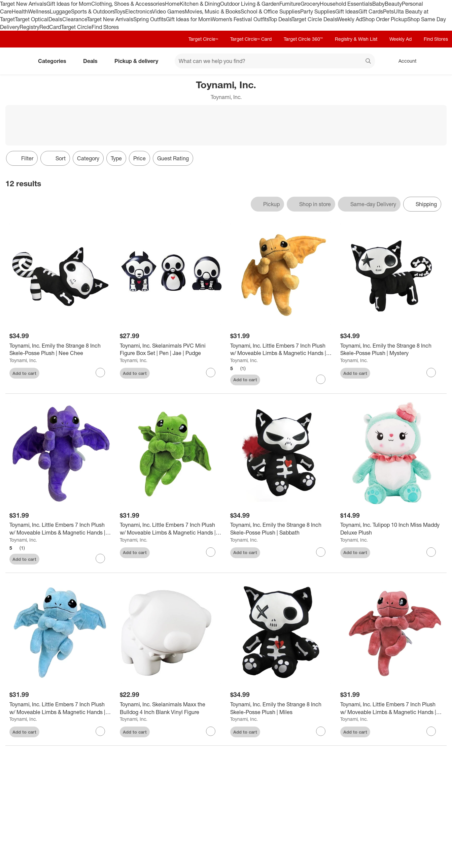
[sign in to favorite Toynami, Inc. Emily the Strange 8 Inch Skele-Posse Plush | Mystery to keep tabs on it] (431, 373)
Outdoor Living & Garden (250, 4)
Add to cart (24, 373)
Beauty (393, 4)
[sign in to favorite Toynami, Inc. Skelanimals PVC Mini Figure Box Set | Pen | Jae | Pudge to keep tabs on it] (211, 373)
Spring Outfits (150, 19)
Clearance (75, 19)
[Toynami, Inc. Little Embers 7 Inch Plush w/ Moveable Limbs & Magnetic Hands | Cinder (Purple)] (61, 529)
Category (88, 158)
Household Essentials (346, 4)
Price (140, 158)
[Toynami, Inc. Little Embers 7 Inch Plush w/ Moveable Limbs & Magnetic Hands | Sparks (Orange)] (281, 350)
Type (116, 158)
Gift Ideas (347, 11)
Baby (378, 4)
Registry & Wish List (356, 39)
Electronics (139, 11)
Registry (29, 27)
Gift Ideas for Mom (69, 4)
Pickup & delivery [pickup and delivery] (139, 61)
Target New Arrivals (23, 4)
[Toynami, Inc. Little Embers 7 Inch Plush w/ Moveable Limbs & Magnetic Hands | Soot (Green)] (171, 529)
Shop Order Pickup (385, 19)
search (369, 62)
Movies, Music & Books (213, 11)
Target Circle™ (203, 39)
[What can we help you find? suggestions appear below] (275, 61)
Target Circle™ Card (251, 39)
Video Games (168, 11)
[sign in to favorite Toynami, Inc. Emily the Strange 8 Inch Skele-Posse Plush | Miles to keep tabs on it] (321, 731)
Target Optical (32, 19)
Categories (55, 61)
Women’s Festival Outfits (240, 19)
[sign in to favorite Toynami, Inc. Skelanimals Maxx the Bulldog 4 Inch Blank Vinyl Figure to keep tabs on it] (211, 731)
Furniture (290, 4)
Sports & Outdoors (93, 11)
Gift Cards (371, 11)
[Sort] (55, 158)
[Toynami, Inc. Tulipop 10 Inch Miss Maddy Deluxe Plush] (391, 529)
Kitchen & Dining (200, 4)
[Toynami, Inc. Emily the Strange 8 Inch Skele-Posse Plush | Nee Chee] (61, 350)
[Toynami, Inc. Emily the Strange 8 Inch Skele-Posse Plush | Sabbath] (281, 529)
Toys (120, 11)
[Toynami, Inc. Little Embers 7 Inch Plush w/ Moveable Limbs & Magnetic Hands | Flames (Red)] (391, 708)
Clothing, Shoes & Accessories (128, 4)
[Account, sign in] (404, 61)
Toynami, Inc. (23, 360)
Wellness (39, 11)
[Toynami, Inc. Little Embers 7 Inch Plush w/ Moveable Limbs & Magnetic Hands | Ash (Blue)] (61, 708)
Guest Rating (173, 158)
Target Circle (76, 27)
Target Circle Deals (314, 19)
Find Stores (105, 27)
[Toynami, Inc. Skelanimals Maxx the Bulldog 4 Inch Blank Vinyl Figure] (171, 708)
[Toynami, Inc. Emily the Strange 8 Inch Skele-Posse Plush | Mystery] (391, 350)
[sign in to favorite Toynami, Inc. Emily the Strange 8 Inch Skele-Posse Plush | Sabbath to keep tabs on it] (321, 552)
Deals (55, 19)
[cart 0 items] (438, 61)
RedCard (50, 27)
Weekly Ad (350, 19)
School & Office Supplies (270, 11)
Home (172, 4)
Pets (388, 11)
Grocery (310, 4)
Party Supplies (318, 11)
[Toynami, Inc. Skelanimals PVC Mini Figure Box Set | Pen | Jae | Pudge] (171, 350)
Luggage (60, 11)
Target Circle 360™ (303, 39)
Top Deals (280, 19)
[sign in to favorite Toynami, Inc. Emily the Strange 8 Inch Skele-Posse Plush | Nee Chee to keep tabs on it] (100, 373)
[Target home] (15, 61)
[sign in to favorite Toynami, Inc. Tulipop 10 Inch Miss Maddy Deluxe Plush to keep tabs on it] (431, 552)
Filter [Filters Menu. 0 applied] (22, 158)
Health (20, 11)
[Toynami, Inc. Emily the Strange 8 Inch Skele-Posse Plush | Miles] (281, 708)
